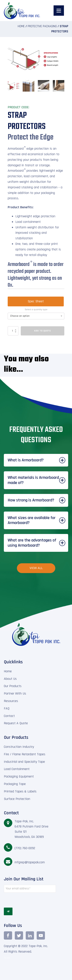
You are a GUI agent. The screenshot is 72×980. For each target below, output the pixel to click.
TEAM (7, 957)
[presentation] (30, 899)
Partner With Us (15, 692)
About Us (10, 677)
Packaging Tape (15, 783)
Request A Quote (16, 722)
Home (21, 26)
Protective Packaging (42, 26)
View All (36, 567)
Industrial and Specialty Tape (24, 760)
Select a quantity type (36, 308)
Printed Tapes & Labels (20, 790)
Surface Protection (17, 798)
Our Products (13, 685)
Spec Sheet (36, 300)
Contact (9, 715)
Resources (11, 700)
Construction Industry (19, 745)
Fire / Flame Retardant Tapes (25, 753)
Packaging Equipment (19, 775)
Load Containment (17, 768)
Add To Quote (43, 329)
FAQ (7, 707)
